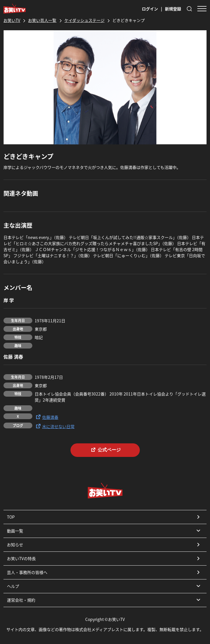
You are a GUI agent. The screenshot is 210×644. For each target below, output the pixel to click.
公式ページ (105, 450)
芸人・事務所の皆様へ (104, 572)
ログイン (150, 9)
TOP (104, 517)
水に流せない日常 (55, 426)
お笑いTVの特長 (104, 558)
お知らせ (104, 545)
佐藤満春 (47, 417)
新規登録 (173, 9)
